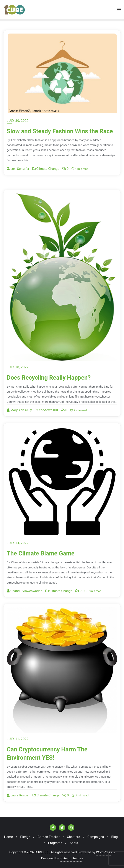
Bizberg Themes (71, 858)
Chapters (73, 837)
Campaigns (96, 837)
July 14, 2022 (18, 543)
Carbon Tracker (48, 837)
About (74, 843)
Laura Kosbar (18, 795)
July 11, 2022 (18, 739)
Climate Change (46, 177)
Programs (55, 843)
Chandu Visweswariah (24, 591)
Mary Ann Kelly (19, 410)
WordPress (104, 852)
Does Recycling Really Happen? (52, 377)
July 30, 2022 (18, 121)
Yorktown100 (46, 410)
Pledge (25, 837)
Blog (114, 837)
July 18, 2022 (18, 367)
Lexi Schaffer (18, 177)
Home (8, 837)
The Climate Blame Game (43, 553)
